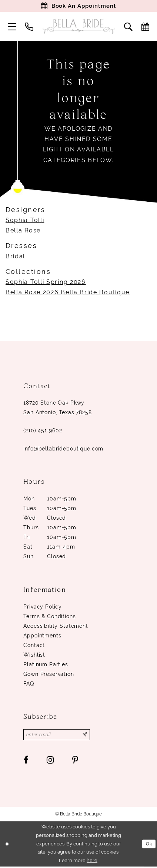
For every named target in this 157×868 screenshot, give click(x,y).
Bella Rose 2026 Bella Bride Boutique (68, 293)
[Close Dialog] (7, 845)
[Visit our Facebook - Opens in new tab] (26, 761)
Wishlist (34, 656)
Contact (34, 646)
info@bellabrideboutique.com (63, 449)
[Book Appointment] (78, 6)
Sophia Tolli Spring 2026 (46, 283)
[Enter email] (58, 736)
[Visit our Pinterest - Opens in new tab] (75, 761)
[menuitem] (12, 27)
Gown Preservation (49, 675)
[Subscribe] (88, 736)
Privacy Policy (43, 607)
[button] (12, 27)
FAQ (29, 684)
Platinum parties (46, 665)
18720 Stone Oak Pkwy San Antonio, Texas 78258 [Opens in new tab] (57, 408)
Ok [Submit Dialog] (148, 845)
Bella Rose (23, 231)
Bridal (15, 257)
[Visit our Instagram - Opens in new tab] (51, 761)
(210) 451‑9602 (43, 431)
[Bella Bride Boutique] (78, 27)
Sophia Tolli (25, 221)
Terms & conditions (49, 617)
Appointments (42, 636)
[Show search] (128, 27)
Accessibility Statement (56, 627)
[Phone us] (29, 27)
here (92, 862)
